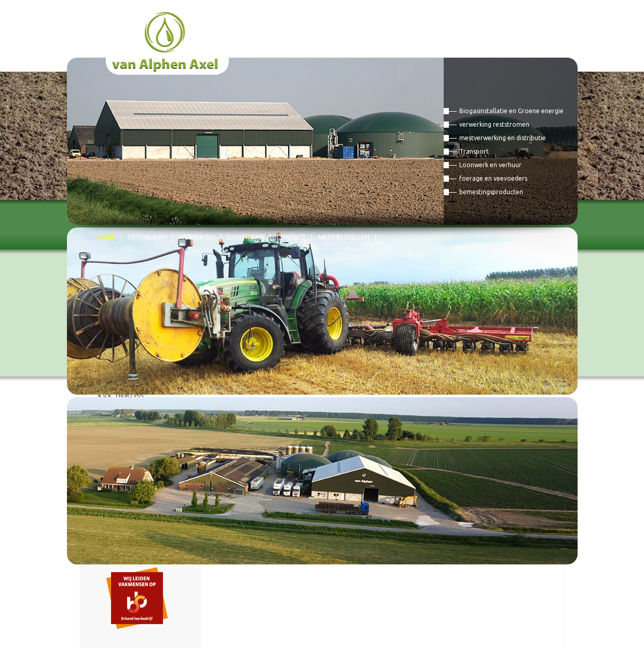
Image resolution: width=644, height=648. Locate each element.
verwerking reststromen (494, 124)
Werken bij (197, 237)
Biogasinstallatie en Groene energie (511, 111)
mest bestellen (344, 237)
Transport (474, 151)
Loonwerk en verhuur (490, 165)
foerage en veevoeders (493, 178)
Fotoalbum (147, 237)
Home (106, 237)
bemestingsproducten (491, 192)
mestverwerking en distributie (503, 138)
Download (246, 237)
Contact (291, 237)
